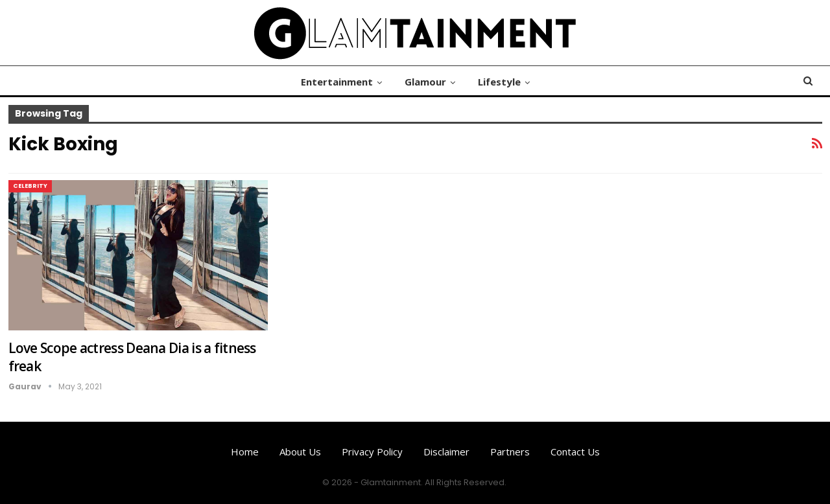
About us (300, 452)
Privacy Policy (372, 452)
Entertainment (337, 82)
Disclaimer (446, 452)
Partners (510, 452)
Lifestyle (499, 82)
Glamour (425, 82)
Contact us (575, 452)
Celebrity (30, 186)
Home (245, 452)
